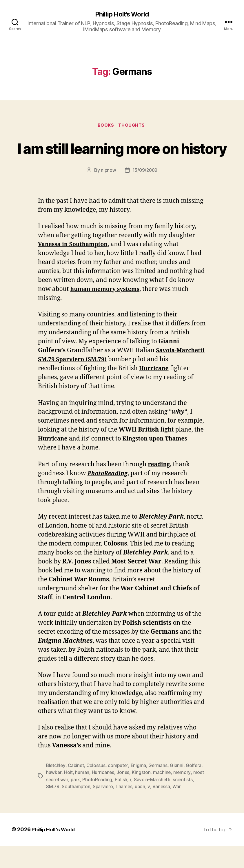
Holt (68, 795)
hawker (54, 795)
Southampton (76, 809)
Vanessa (163, 809)
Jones (123, 795)
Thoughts (133, 126)
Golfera (196, 788)
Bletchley (56, 788)
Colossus (98, 788)
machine (163, 795)
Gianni (179, 788)
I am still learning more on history (122, 159)
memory (183, 795)
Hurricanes (103, 795)
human (82, 795)
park (76, 802)
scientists (184, 802)
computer (120, 788)
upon (142, 809)
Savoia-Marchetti (153, 802)
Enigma (140, 788)
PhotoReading (98, 802)
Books (106, 126)
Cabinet (77, 788)
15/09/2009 (145, 193)
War (178, 809)
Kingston (142, 795)
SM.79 (53, 809)
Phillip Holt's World (122, 14)
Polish (122, 802)
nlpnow (108, 193)
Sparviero (104, 809)
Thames (125, 809)
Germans (160, 788)
